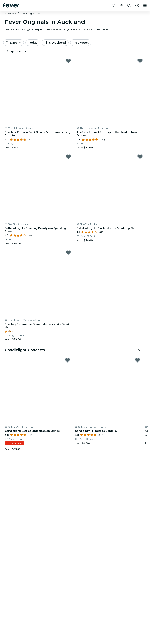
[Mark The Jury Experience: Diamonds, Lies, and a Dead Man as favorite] (68, 253)
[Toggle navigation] (145, 6)
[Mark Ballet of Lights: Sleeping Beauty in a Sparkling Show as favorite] (68, 157)
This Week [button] (81, 43)
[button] (30, 14)
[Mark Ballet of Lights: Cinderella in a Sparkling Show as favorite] (140, 157)
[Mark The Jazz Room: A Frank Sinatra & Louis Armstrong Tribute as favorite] (68, 61)
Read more (102, 29)
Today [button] (33, 43)
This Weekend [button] (55, 43)
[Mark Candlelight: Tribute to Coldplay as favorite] (138, 360)
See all (142, 350)
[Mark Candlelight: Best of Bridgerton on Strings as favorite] (68, 360)
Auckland (10, 13)
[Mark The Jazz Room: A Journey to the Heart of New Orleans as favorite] (140, 61)
